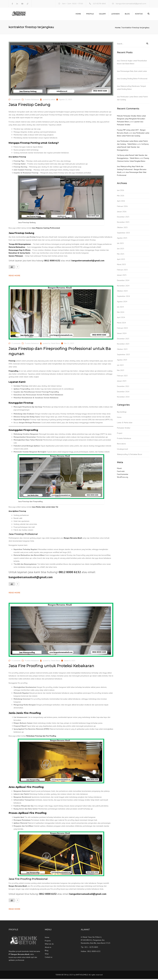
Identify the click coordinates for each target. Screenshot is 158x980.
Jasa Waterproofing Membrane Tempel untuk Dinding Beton (131, 89)
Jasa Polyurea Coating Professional (46, 229)
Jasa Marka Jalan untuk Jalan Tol (45, 508)
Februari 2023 (122, 377)
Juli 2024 (120, 308)
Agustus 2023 (122, 361)
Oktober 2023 (122, 350)
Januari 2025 (122, 276)
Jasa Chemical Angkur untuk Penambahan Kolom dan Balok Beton (132, 63)
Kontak (139, 14)
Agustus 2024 (122, 302)
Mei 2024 (121, 313)
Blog (127, 14)
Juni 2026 (121, 191)
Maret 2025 (121, 266)
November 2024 (123, 287)
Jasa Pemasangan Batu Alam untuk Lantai (132, 72)
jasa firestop (31, 238)
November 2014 (123, 398)
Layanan (115, 14)
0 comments (16, 100)
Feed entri (121, 472)
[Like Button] (12, 268)
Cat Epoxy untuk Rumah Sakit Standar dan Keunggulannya (133, 148)
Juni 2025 (121, 250)
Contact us (49, 958)
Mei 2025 (121, 255)
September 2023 (123, 355)
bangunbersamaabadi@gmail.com (131, 4)
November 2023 (123, 345)
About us (48, 948)
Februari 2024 (122, 329)
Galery (102, 14)
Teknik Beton (55, 344)
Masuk (119, 469)
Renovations (121, 445)
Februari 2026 (122, 207)
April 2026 (121, 202)
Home (78, 14)
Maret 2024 (121, 324)
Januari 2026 (122, 213)
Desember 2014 (123, 393)
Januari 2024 (122, 334)
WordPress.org (123, 478)
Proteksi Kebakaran (32, 100)
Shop (47, 955)
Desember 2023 (123, 340)
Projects (48, 942)
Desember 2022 (123, 387)
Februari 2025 (122, 271)
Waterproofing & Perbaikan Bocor (130, 455)
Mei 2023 (121, 371)
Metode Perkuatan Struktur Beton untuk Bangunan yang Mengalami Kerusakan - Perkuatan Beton (131, 120)
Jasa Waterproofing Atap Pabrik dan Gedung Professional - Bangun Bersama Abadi (132, 170)
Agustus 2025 (122, 239)
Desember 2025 (123, 218)
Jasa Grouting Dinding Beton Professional (132, 80)
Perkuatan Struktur (124, 429)
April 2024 (121, 318)
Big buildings (122, 413)
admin (53, 100)
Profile (90, 14)
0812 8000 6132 (52, 261)
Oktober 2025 (122, 228)
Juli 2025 (120, 244)
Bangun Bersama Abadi (73, 539)
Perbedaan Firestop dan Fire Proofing (41, 737)
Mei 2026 (121, 197)
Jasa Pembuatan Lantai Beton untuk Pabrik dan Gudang (132, 99)
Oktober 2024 (122, 292)
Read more (14, 277)
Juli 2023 (120, 366)
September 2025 (123, 234)
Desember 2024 (123, 281)
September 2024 (123, 297)
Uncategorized (122, 450)
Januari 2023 (122, 382)
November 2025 (123, 223)
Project (120, 434)
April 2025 (121, 260)
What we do (49, 945)
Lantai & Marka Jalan (125, 423)
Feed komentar (123, 475)
